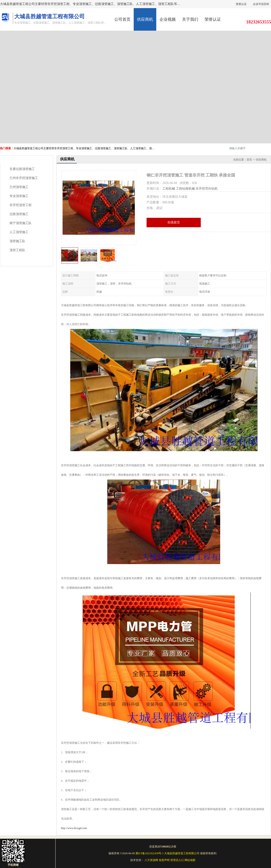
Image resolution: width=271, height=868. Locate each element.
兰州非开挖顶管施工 (24, 178)
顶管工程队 (17, 250)
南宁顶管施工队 (21, 223)
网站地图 (190, 860)
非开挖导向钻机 (207, 189)
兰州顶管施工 (19, 187)
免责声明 (164, 860)
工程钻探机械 (185, 189)
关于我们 (190, 19)
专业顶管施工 (19, 196)
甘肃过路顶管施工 (22, 169)
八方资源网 (151, 860)
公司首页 (122, 19)
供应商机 (145, 19)
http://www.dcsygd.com (74, 828)
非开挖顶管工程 (21, 205)
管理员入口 (177, 860)
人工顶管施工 (19, 232)
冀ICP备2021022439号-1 (150, 853)
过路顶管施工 (19, 214)
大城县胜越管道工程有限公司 (182, 853)
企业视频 (168, 19)
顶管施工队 (17, 241)
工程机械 (169, 189)
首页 (249, 160)
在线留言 (174, 222)
